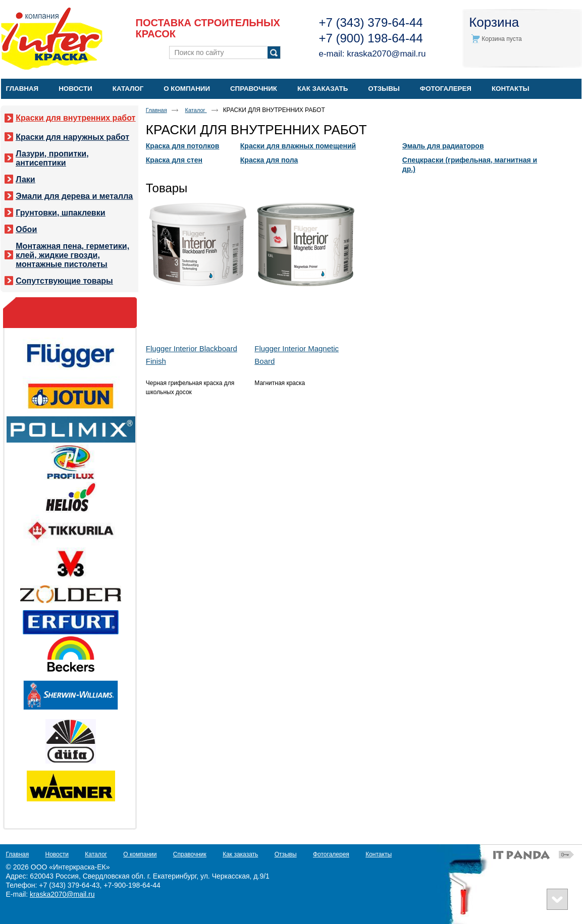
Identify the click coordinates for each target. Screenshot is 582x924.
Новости (57, 854)
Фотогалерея (331, 854)
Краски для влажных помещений (298, 146)
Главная (156, 110)
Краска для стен (174, 160)
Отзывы (286, 854)
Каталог (196, 110)
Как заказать (240, 854)
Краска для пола (269, 160)
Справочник (190, 854)
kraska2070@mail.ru (386, 54)
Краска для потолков (183, 146)
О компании (140, 854)
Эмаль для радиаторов (443, 146)
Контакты (379, 854)
